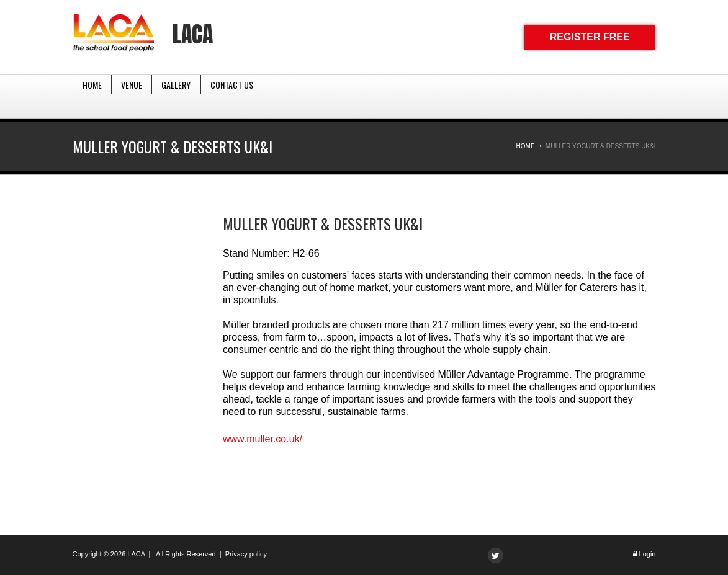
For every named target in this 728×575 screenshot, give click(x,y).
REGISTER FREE (590, 37)
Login (648, 554)
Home (92, 96)
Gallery (176, 96)
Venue (132, 96)
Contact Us (232, 96)
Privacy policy (246, 554)
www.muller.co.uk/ (263, 439)
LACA (193, 34)
